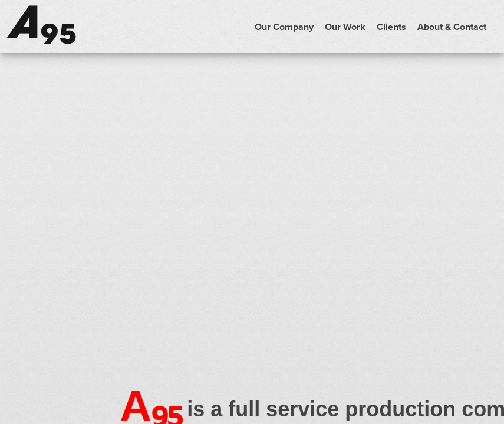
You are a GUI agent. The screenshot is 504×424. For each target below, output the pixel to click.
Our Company (284, 27)
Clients (391, 27)
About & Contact (452, 27)
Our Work (345, 27)
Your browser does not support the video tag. (252, 179)
